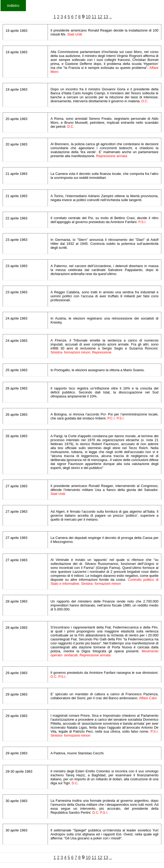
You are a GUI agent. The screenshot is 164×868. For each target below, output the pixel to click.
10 (88, 17)
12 (100, 17)
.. (110, 17)
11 (94, 17)
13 (106, 17)
